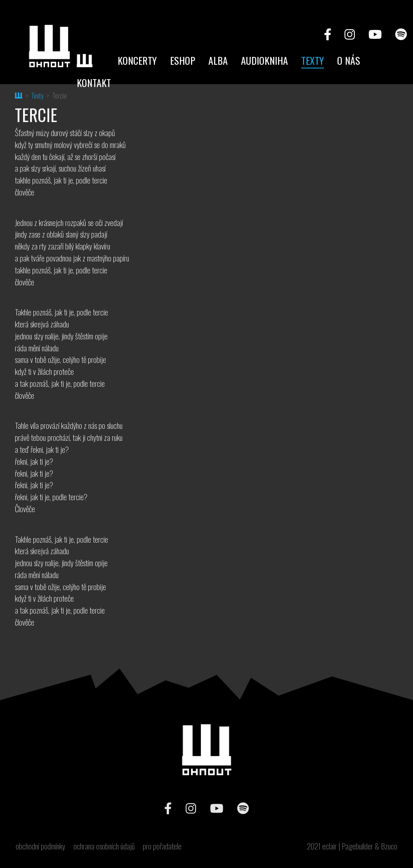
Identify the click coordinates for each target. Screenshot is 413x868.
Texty (313, 60)
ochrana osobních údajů (104, 846)
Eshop (183, 60)
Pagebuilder (357, 846)
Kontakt (94, 82)
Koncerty (137, 60)
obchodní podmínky (40, 846)
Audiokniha (264, 60)
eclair (329, 846)
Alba (218, 60)
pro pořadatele (162, 846)
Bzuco (389, 846)
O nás (349, 60)
